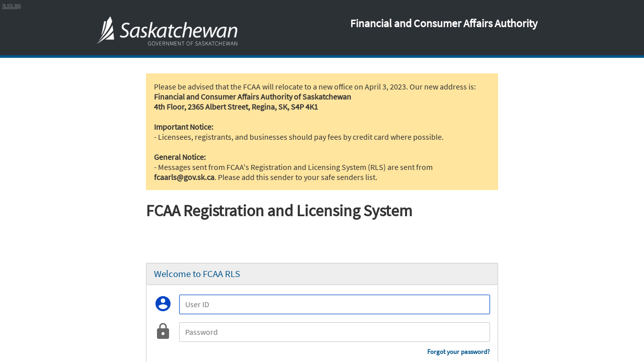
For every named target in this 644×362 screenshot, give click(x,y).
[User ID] (335, 304)
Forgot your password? (459, 352)
